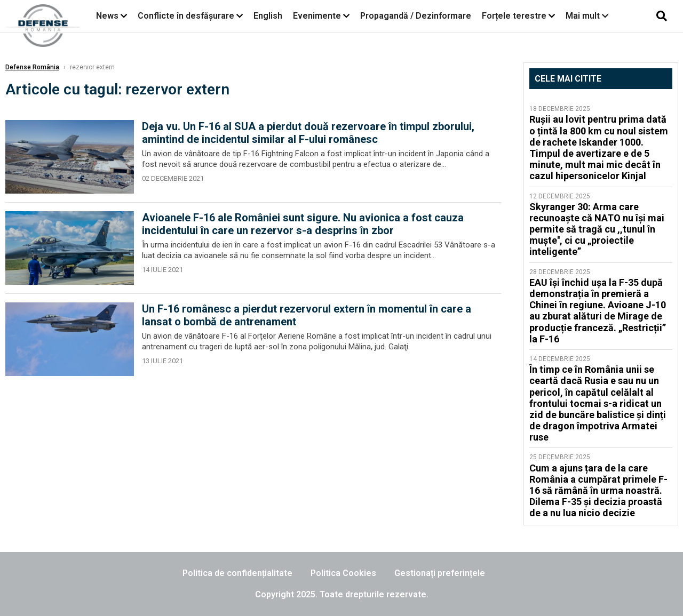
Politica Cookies (343, 573)
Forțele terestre (514, 16)
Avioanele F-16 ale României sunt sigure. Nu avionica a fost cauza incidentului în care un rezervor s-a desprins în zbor (303, 224)
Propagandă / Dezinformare (416, 16)
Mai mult (587, 16)
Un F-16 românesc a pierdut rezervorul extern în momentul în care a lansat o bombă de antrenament (307, 315)
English (268, 16)
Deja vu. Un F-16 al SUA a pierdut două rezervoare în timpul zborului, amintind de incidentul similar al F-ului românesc (308, 133)
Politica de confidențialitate (237, 573)
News (107, 16)
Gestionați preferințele (440, 573)
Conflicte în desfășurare (186, 16)
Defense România (32, 67)
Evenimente (317, 16)
